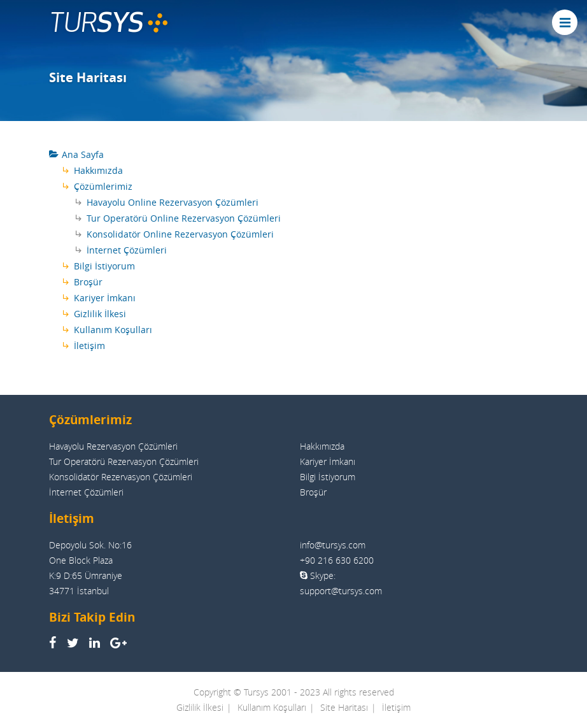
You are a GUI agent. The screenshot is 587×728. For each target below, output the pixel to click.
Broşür (88, 282)
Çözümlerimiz (103, 186)
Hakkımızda (98, 170)
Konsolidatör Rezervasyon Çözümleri (121, 477)
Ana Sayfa (83, 154)
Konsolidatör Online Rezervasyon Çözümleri (180, 234)
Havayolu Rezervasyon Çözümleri (113, 446)
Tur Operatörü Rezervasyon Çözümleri (124, 461)
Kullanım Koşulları (113, 330)
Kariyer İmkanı (105, 298)
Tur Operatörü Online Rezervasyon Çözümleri (184, 218)
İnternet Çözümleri (127, 250)
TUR (109, 23)
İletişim (89, 346)
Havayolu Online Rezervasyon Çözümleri (173, 202)
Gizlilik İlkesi (100, 314)
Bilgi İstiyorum (104, 266)
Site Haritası (344, 707)
